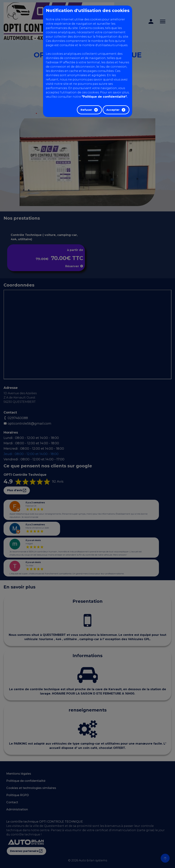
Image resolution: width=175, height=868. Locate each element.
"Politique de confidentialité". (104, 97)
